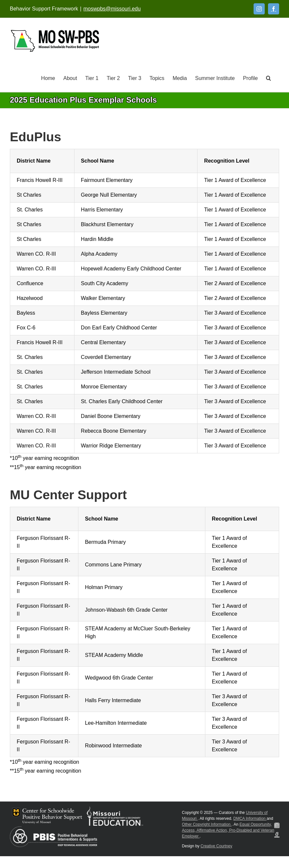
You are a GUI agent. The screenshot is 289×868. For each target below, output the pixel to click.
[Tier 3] (134, 78)
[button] (268, 78)
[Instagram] (259, 9)
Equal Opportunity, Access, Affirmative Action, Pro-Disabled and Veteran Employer (228, 830)
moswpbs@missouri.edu (112, 9)
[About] (70, 78)
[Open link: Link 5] (55, 41)
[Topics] (157, 78)
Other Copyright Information (207, 824)
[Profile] (250, 78)
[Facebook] (274, 9)
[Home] (48, 78)
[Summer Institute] (215, 78)
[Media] (180, 78)
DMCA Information (250, 819)
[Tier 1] (92, 78)
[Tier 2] (113, 78)
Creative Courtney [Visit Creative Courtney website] (216, 846)
